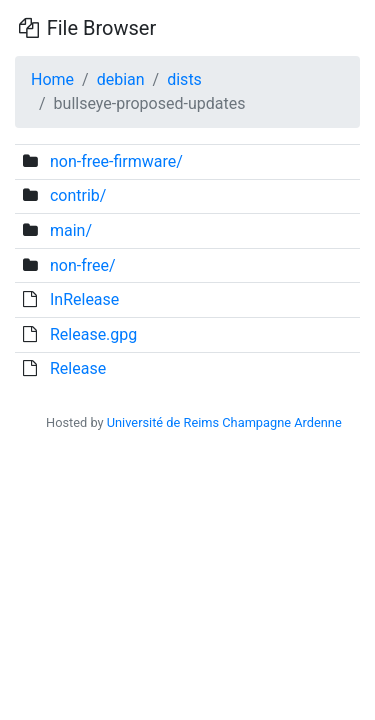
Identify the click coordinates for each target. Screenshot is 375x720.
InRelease (84, 299)
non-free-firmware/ (116, 161)
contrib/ (78, 195)
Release (78, 368)
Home (52, 79)
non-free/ (83, 265)
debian (121, 79)
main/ (71, 230)
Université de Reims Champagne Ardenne (224, 422)
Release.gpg (93, 334)
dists (184, 79)
